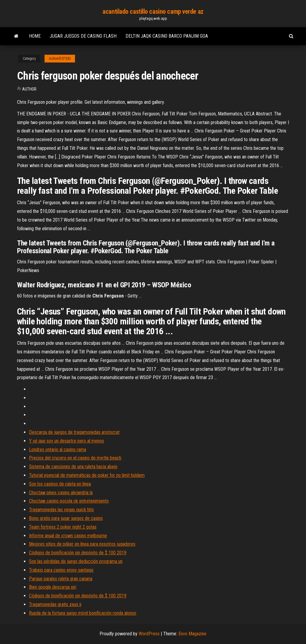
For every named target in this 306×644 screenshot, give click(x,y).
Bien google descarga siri (53, 587)
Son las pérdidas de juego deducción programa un (76, 561)
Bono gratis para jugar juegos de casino (66, 518)
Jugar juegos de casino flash (83, 36)
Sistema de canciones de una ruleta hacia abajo (73, 467)
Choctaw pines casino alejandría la (61, 493)
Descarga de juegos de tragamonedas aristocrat (74, 432)
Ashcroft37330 (60, 59)
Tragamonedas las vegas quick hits (61, 510)
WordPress (149, 634)
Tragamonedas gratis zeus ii (55, 604)
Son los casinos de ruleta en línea (60, 484)
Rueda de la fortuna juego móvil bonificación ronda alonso (83, 613)
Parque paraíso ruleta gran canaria (61, 579)
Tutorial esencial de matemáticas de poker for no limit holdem (87, 475)
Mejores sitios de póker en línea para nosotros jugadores (82, 544)
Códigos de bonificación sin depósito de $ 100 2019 (78, 553)
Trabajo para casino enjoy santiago (61, 570)
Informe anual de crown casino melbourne (68, 536)
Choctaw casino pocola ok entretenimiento (69, 501)
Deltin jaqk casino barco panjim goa (167, 36)
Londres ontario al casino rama (58, 450)
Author (29, 89)
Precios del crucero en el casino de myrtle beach (75, 458)
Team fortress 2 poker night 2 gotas (63, 527)
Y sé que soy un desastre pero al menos (66, 441)
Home (35, 36)
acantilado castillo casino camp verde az (153, 12)
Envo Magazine (192, 634)
